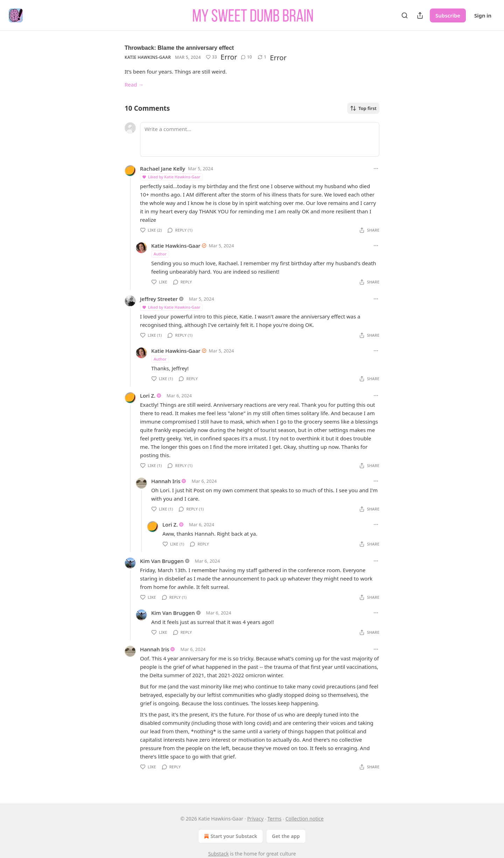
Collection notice (304, 819)
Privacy (255, 819)
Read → (134, 84)
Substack (219, 854)
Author (160, 254)
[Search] (405, 15)
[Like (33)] (211, 57)
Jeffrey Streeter (159, 299)
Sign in (483, 15)
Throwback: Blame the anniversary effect (179, 48)
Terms (274, 819)
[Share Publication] (420, 15)
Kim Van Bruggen (162, 561)
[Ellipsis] (376, 169)
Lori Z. (148, 396)
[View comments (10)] (246, 57)
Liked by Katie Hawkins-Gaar (171, 177)
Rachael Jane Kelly (163, 169)
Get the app (286, 836)
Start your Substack (230, 836)
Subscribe (448, 15)
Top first (363, 108)
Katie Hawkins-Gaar (148, 57)
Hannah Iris (166, 481)
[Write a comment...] (260, 139)
